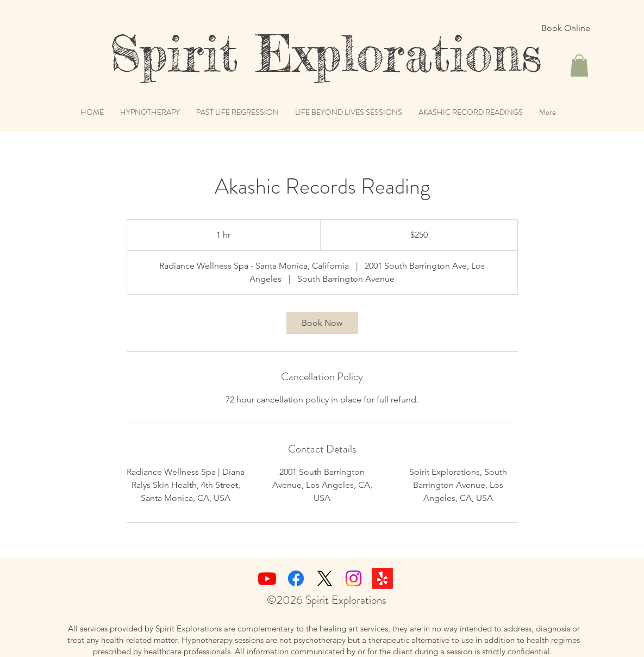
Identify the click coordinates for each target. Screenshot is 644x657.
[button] (579, 66)
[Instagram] (354, 578)
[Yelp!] (382, 578)
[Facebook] (296, 578)
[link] (322, 323)
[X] (325, 578)
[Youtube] (267, 578)
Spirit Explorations (299, 53)
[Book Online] (565, 28)
